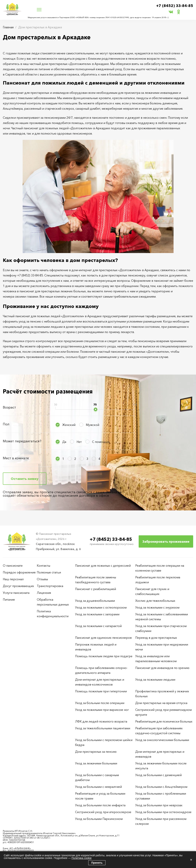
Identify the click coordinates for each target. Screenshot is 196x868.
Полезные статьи (49, 572)
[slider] (96, 409)
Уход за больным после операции (100, 703)
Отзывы (42, 579)
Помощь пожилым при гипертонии (101, 691)
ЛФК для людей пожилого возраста (101, 721)
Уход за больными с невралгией (98, 787)
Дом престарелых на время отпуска (161, 703)
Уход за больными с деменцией (158, 775)
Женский (69, 425)
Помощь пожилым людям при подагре (104, 656)
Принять (97, 863)
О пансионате (13, 566)
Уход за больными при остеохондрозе (163, 812)
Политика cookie (81, 858)
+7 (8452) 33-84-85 (175, 6)
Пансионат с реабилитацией (96, 589)
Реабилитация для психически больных (164, 721)
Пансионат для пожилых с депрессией (103, 566)
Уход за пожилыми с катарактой (98, 626)
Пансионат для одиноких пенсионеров (103, 638)
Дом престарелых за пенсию (96, 752)
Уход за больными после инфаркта (100, 805)
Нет (79, 442)
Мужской (93, 425)
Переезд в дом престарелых (156, 638)
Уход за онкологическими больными (162, 740)
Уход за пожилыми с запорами (97, 614)
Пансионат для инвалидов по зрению (162, 668)
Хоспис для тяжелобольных (155, 601)
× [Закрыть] (191, 860)
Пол (6, 424)
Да (64, 442)
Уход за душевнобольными (95, 601)
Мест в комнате (16, 458)
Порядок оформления (19, 572)
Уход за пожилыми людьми (155, 679)
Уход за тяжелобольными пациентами (103, 728)
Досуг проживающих (18, 586)
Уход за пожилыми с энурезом (157, 607)
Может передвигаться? (22, 441)
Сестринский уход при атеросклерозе (104, 812)
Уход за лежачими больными (96, 763)
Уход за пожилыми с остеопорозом (101, 607)
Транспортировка (50, 586)
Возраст (9, 407)
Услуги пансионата (16, 593)
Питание (9, 599)
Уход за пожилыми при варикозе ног (102, 710)
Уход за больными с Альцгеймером (161, 787)
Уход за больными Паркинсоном (99, 819)
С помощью (101, 442)
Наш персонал (13, 579)
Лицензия (44, 593)
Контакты (43, 566)
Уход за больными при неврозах (159, 805)
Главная (8, 27)
